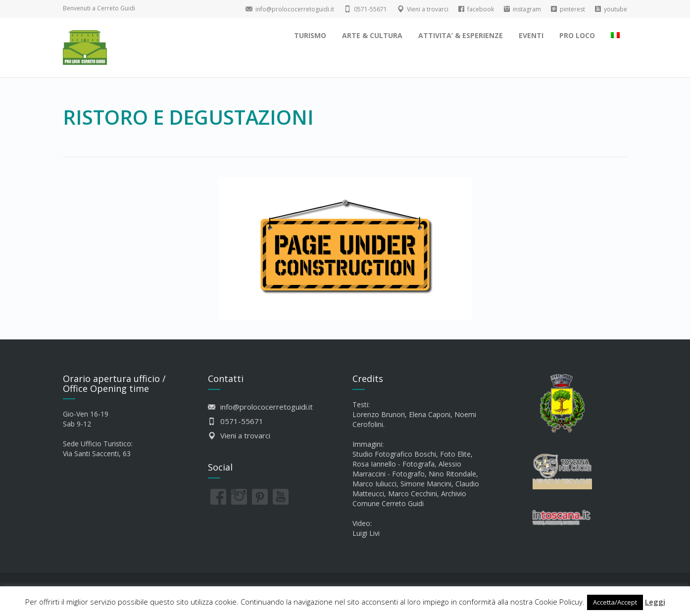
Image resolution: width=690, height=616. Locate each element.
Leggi (655, 602)
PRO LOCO (577, 35)
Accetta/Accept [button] (615, 602)
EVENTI (531, 35)
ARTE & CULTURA (372, 35)
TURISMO (310, 35)
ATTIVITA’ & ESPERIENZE (461, 35)
